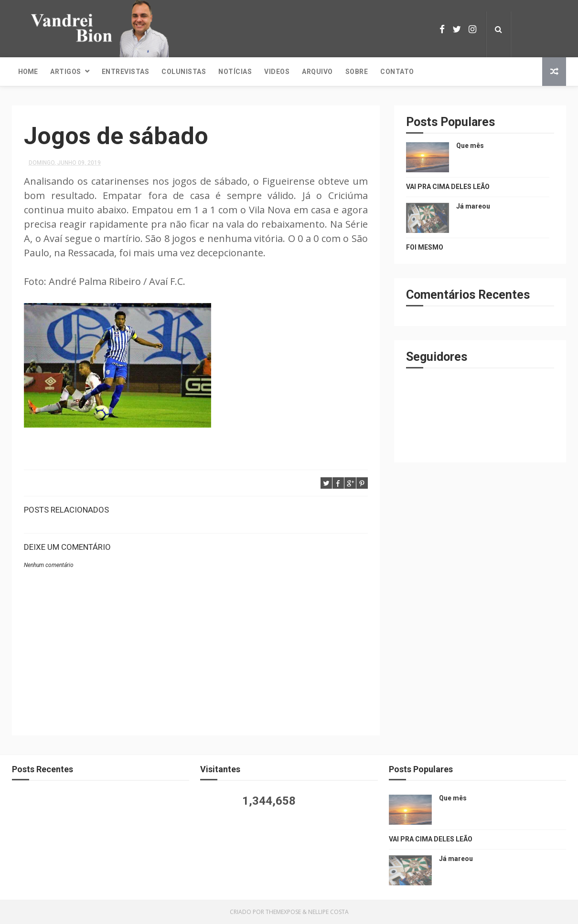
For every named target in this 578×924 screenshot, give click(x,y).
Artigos (66, 72)
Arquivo (317, 72)
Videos (277, 72)
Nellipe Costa (328, 912)
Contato (397, 72)
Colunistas (184, 72)
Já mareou (473, 206)
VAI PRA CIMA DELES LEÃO (448, 187)
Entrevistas (126, 72)
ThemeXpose (283, 912)
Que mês (470, 146)
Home (28, 72)
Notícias (235, 72)
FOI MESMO (425, 247)
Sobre (357, 72)
